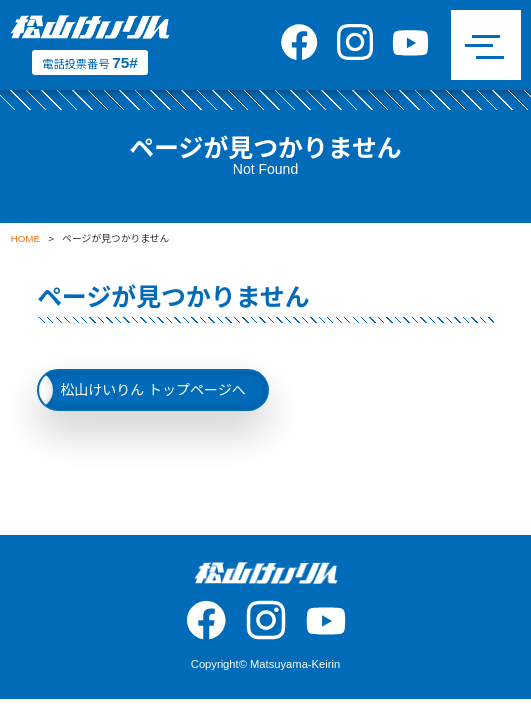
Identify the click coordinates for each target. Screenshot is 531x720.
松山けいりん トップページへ (153, 390)
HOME (25, 238)
